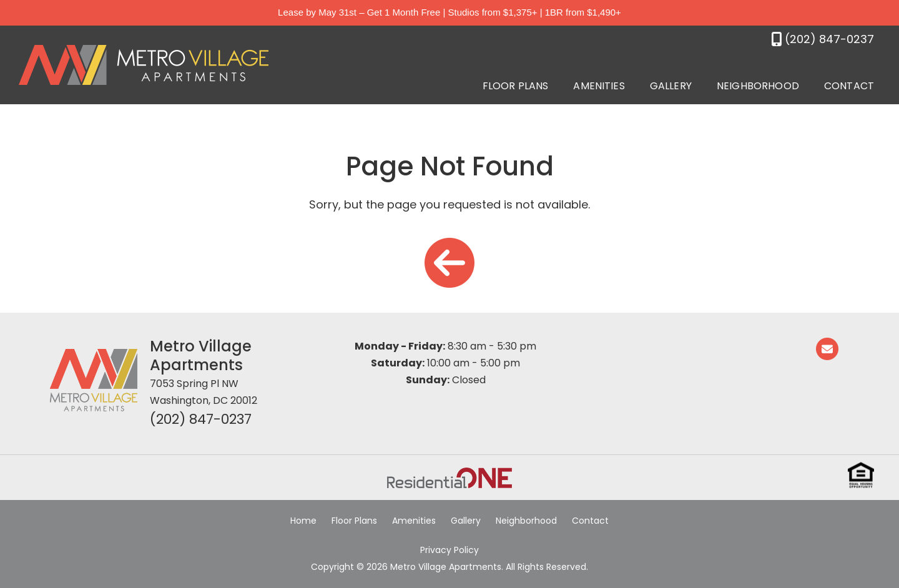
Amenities (599, 86)
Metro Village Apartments (201, 355)
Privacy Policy (449, 550)
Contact (849, 86)
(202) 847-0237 (201, 419)
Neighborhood (758, 86)
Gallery (671, 86)
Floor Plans (516, 86)
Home (303, 521)
